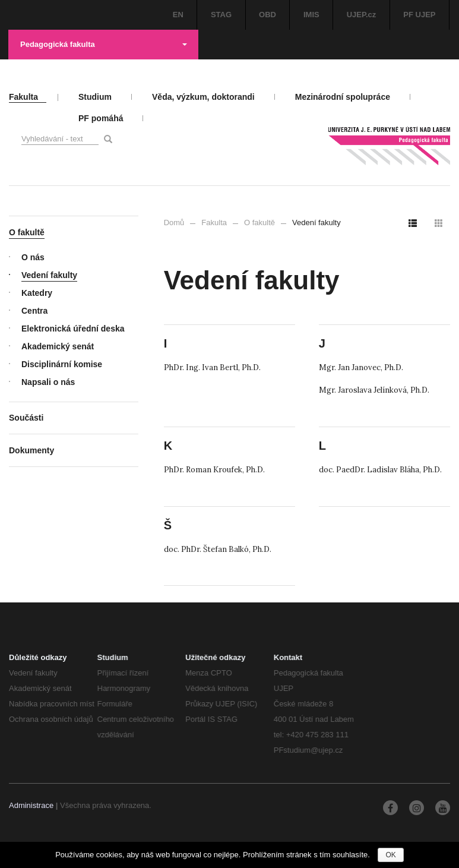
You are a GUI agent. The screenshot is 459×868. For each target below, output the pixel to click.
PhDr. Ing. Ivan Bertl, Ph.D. (212, 367)
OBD (268, 15)
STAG (221, 15)
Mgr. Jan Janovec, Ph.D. (361, 367)
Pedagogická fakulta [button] (104, 44)
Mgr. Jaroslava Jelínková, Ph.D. (374, 390)
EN (178, 15)
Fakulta (214, 222)
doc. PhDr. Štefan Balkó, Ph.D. (218, 549)
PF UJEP (419, 15)
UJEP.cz (362, 15)
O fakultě (259, 222)
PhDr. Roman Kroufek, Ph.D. (214, 470)
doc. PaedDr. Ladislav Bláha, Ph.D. (380, 470)
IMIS (311, 15)
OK (390, 855)
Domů (174, 222)
